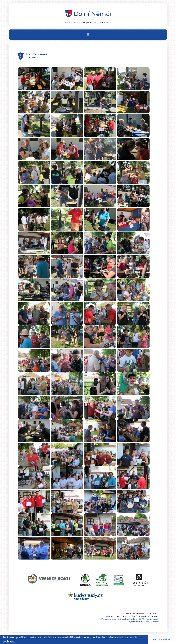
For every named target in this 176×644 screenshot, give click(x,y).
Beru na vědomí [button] (162, 640)
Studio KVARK (144, 622)
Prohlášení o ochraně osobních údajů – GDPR (123, 619)
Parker (155, 622)
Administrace (152, 619)
